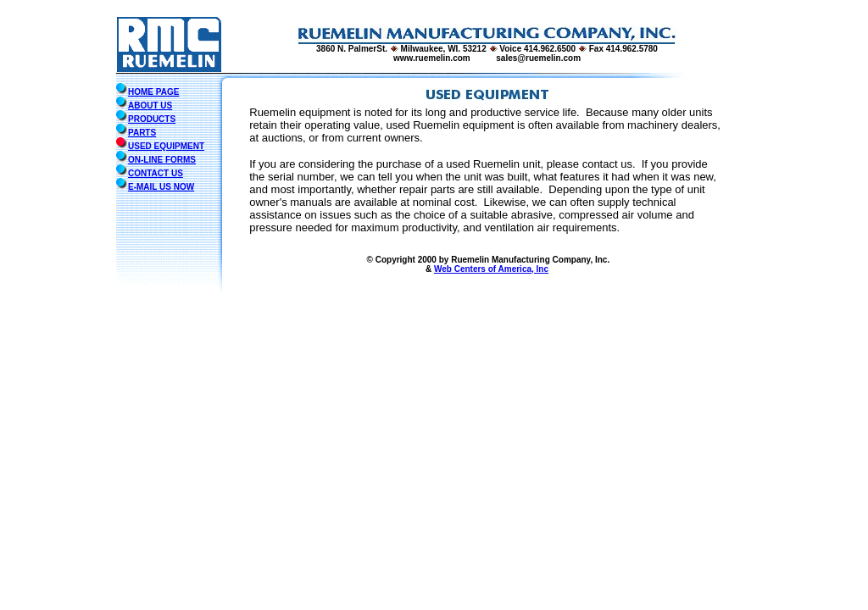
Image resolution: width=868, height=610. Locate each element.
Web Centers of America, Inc (491, 269)
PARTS (142, 133)
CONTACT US (156, 173)
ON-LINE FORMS (162, 160)
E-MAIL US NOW (161, 187)
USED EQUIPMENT (166, 146)
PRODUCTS (152, 119)
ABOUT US (150, 105)
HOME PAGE (153, 92)
